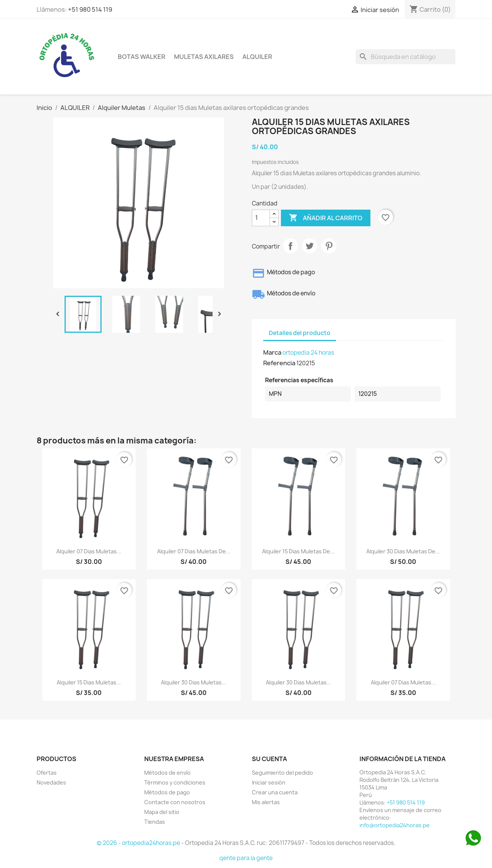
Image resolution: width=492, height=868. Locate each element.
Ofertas (47, 773)
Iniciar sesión (269, 782)
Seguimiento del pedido (282, 773)
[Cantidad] (261, 218)
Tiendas (155, 822)
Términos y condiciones (175, 782)
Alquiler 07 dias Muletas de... (194, 551)
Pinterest (329, 246)
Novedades (51, 782)
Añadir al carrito (326, 218)
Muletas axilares (204, 57)
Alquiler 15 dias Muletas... (89, 682)
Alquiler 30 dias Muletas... (194, 682)
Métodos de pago (167, 792)
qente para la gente (246, 858)
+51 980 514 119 (90, 9)
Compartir (290, 246)
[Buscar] (406, 57)
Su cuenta (269, 759)
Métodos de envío (167, 773)
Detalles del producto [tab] (300, 333)
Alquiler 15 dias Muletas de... (298, 551)
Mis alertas (266, 802)
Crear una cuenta (275, 792)
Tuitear (310, 246)
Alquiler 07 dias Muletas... (89, 551)
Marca (272, 352)
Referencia (279, 363)
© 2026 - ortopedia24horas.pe (139, 843)
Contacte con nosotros (175, 802)
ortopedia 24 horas (308, 353)
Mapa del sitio (162, 812)
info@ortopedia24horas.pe (395, 825)
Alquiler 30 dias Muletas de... (403, 551)
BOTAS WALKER (142, 57)
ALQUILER (257, 57)
